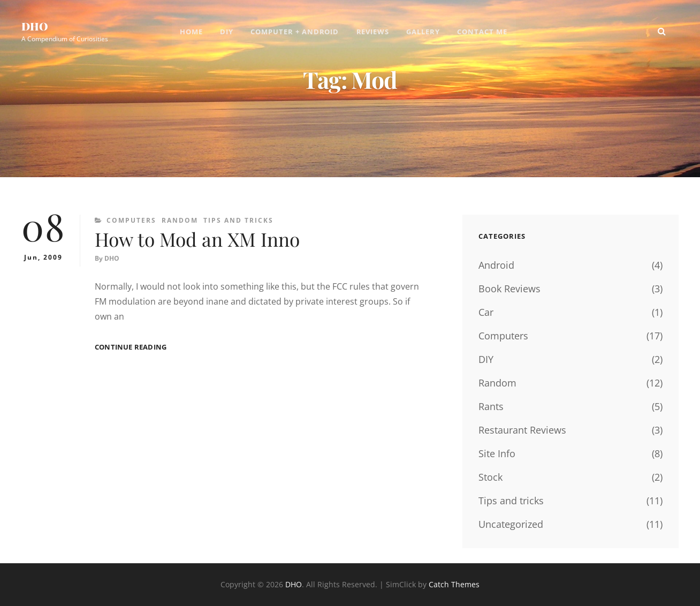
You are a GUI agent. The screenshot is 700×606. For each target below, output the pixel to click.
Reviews (373, 32)
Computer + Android (295, 32)
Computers (131, 220)
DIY (227, 32)
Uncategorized (511, 524)
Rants (491, 406)
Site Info (497, 453)
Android (496, 265)
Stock (490, 477)
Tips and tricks (238, 220)
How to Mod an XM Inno (199, 239)
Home (191, 32)
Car (486, 312)
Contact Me (483, 32)
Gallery (424, 32)
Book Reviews (509, 289)
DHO (35, 26)
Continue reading (131, 348)
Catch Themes (454, 584)
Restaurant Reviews (522, 430)
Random (180, 220)
